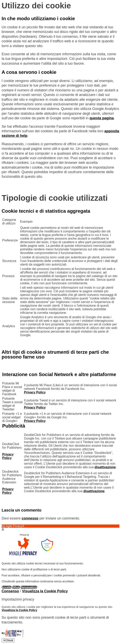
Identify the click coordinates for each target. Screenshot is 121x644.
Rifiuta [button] (16, 587)
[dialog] (60, 557)
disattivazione (105, 467)
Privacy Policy (35, 392)
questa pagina (102, 118)
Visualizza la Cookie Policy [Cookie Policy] (45, 591)
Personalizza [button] (29, 587)
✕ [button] (3, 529)
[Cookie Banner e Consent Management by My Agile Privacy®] (13, 637)
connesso (30, 518)
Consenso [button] (10, 591)
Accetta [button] (7, 587)
